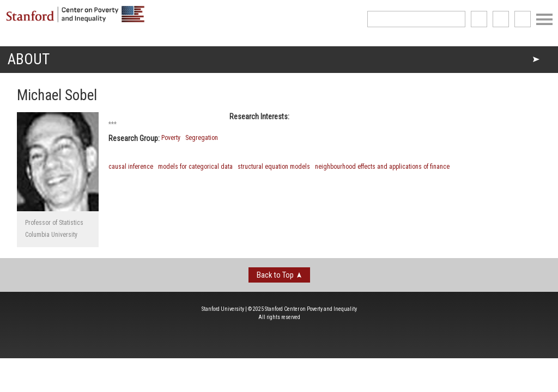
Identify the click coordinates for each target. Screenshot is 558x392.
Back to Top (275, 275)
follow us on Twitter (501, 19)
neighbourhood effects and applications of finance (382, 167)
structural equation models (274, 167)
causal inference (131, 167)
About (29, 59)
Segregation (202, 138)
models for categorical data (195, 167)
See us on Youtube (523, 19)
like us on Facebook (479, 19)
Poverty (171, 138)
